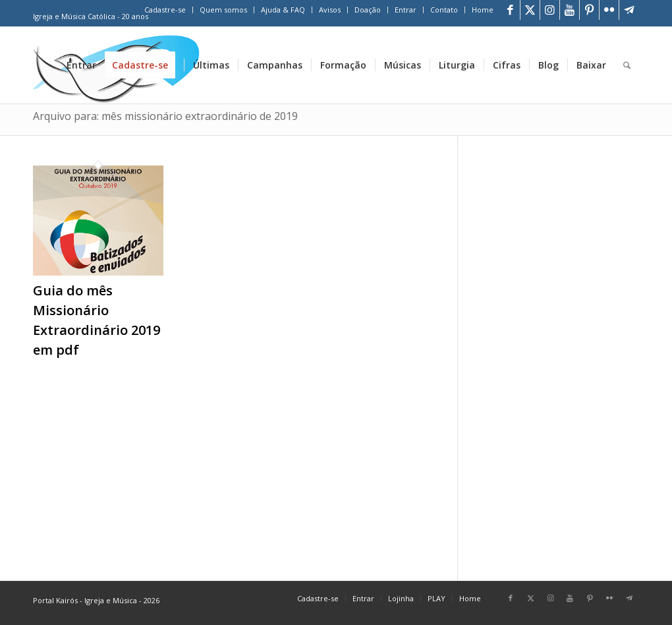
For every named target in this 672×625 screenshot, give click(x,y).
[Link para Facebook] (510, 10)
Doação (368, 10)
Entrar (406, 10)
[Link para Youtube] (570, 10)
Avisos (330, 10)
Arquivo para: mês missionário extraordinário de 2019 (165, 116)
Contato (444, 10)
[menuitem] (165, 10)
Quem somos (223, 10)
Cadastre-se (165, 10)
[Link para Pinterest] (589, 10)
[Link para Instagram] (550, 10)
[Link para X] (530, 10)
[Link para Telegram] (629, 10)
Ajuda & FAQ (283, 10)
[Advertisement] (565, 352)
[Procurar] (627, 65)
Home (483, 10)
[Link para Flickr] (609, 10)
